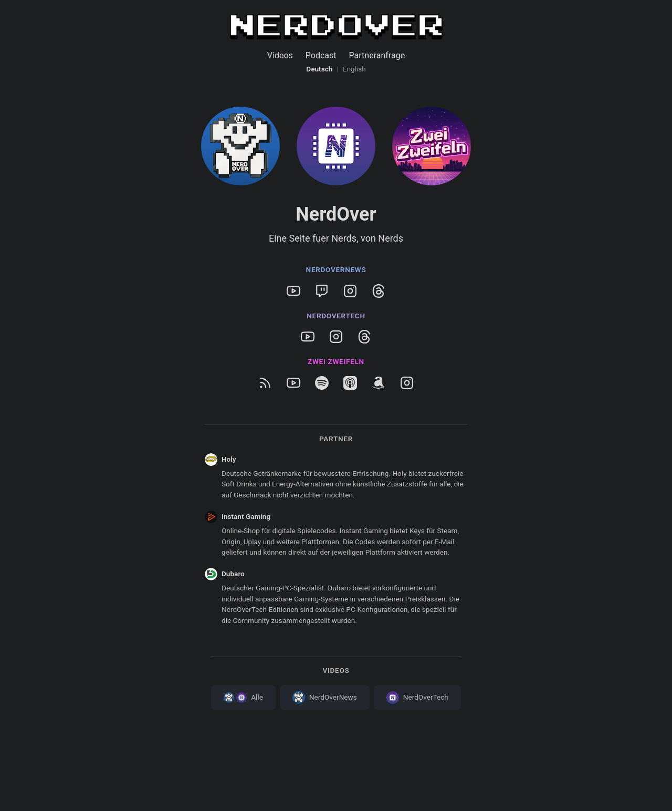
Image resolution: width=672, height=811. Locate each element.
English (354, 69)
